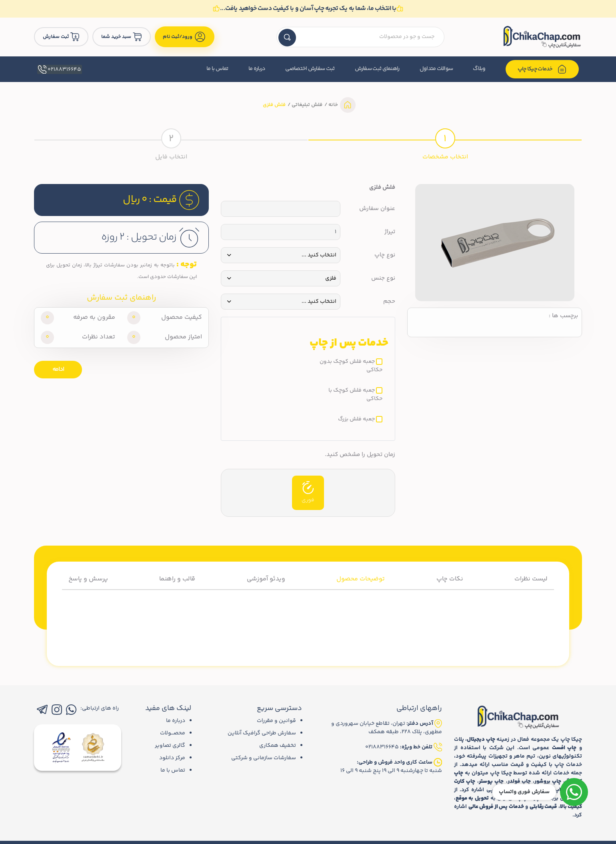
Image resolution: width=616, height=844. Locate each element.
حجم (389, 302)
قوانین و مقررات (276, 721)
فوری (308, 493)
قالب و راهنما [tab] (177, 579)
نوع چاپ (385, 255)
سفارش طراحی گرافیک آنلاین (262, 733)
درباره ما (257, 69)
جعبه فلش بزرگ (356, 419)
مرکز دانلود (172, 758)
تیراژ (390, 232)
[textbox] (361, 37)
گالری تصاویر (170, 746)
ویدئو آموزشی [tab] (266, 579)
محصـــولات (173, 733)
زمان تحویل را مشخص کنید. (360, 455)
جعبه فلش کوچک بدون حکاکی (351, 366)
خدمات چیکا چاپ (542, 69)
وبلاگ (479, 69)
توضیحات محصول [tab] (361, 579)
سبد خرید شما (122, 37)
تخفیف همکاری (278, 746)
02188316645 (59, 69)
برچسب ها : (563, 316)
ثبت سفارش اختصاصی (310, 69)
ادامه (58, 369)
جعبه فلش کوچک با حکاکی (355, 395)
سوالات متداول (436, 69)
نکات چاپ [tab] (450, 579)
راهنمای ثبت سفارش (377, 69)
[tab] (445, 143)
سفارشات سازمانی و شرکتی (264, 758)
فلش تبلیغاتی (306, 105)
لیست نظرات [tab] (531, 579)
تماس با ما (217, 69)
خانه (333, 105)
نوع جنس (383, 278)
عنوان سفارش (377, 209)
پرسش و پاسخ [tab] (88, 579)
